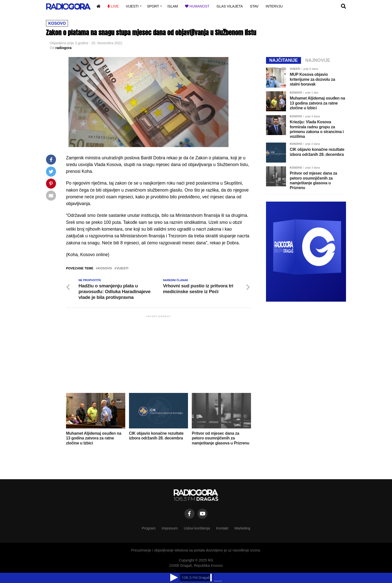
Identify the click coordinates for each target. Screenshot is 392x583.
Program (149, 528)
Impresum (170, 528)
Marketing (242, 528)
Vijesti (132, 6)
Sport (153, 6)
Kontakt (222, 528)
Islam (172, 6)
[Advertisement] (158, 354)
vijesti (122, 268)
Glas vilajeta (230, 6)
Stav (254, 6)
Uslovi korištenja (197, 528)
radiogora (64, 48)
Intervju (274, 6)
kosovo (105, 268)
